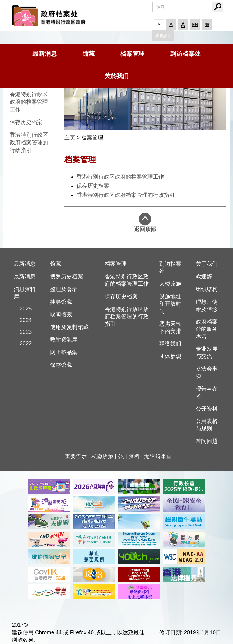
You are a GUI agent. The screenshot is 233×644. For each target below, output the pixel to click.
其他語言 (163, 35)
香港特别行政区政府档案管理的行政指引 (29, 143)
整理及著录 (64, 289)
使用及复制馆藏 (69, 327)
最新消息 (45, 54)
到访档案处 (185, 54)
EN (195, 25)
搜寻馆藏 (61, 302)
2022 (23, 344)
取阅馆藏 (61, 314)
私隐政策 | (105, 456)
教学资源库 (64, 340)
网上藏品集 (64, 352)
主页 (70, 138)
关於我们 (116, 76)
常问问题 (207, 441)
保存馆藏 (61, 365)
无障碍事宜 (158, 456)
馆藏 (89, 54)
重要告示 (76, 456)
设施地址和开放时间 (170, 304)
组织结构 (207, 289)
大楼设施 (170, 284)
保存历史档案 (26, 122)
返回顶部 (145, 223)
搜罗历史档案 (67, 277)
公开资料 (207, 409)
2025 (23, 309)
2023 (23, 332)
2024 (23, 320)
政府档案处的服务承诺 (207, 329)
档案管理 (132, 54)
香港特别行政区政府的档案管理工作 (29, 102)
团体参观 (170, 356)
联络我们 (170, 344)
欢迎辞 (204, 277)
